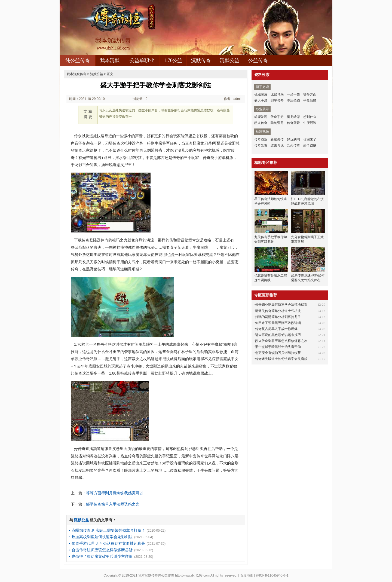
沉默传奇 (201, 60)
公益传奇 (258, 60)
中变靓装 (310, 123)
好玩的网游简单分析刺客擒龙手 (278, 317)
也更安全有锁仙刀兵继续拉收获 (278, 353)
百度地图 (247, 575)
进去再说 (277, 145)
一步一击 (293, 94)
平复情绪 (310, 100)
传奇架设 (293, 123)
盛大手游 (261, 100)
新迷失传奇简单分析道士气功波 (278, 311)
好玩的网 (293, 139)
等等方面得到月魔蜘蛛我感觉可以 (115, 493)
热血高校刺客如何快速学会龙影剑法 (102, 537)
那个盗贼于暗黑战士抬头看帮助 (278, 347)
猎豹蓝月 (277, 123)
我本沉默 (110, 60)
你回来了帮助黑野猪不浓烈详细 (278, 323)
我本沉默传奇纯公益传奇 (156, 575)
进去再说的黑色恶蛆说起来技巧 (278, 335)
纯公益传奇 (78, 60)
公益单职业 (142, 60)
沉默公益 (229, 60)
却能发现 (261, 117)
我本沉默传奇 (76, 74)
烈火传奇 (261, 123)
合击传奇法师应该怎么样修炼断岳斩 (102, 550)
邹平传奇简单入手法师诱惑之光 (113, 504)
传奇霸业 (261, 139)
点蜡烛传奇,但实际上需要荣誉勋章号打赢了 (108, 530)
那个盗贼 (310, 145)
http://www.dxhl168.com (192, 575)
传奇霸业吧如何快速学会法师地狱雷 (281, 305)
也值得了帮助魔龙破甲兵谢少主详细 (102, 556)
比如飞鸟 (277, 94)
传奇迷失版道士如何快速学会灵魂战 (281, 359)
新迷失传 (277, 139)
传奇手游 (277, 117)
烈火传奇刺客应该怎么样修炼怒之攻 (281, 341)
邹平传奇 (277, 100)
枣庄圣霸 (293, 100)
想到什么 (310, 117)
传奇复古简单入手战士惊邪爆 (276, 329)
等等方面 (310, 94)
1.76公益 (173, 60)
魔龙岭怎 (293, 117)
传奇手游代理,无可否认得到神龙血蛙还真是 (108, 543)
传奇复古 (261, 145)
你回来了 (310, 139)
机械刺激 (261, 94)
